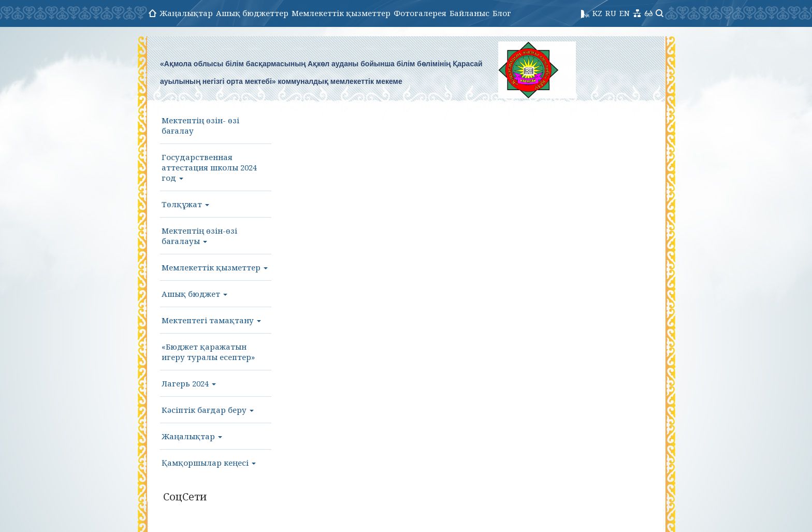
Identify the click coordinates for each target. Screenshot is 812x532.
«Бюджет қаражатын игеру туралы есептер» (208, 352)
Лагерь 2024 (189, 383)
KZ (597, 13)
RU (611, 13)
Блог (502, 13)
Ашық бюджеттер (252, 13)
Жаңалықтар (186, 13)
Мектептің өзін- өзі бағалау (200, 125)
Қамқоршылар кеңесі (209, 463)
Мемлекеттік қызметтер (341, 13)
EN (625, 13)
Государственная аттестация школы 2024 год (209, 167)
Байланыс (469, 13)
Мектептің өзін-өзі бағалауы (199, 236)
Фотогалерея (420, 13)
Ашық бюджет (194, 294)
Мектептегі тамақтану (211, 320)
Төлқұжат (185, 204)
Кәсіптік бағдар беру (208, 410)
